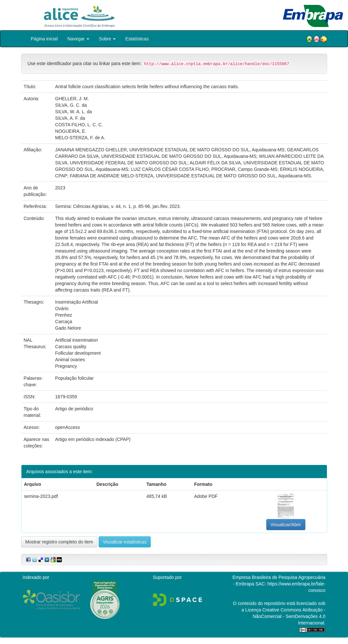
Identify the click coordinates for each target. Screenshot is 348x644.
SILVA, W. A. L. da (73, 112)
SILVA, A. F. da (70, 118)
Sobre (107, 39)
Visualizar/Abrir (286, 525)
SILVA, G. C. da (71, 105)
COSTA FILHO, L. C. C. (79, 125)
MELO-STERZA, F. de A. (80, 138)
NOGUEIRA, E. (71, 131)
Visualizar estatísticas (125, 542)
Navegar (78, 39)
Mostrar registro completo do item (59, 542)
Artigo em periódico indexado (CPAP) (93, 439)
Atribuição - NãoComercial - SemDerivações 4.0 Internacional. (289, 616)
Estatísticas (137, 39)
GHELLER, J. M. (72, 99)
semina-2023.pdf (41, 496)
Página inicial (44, 39)
